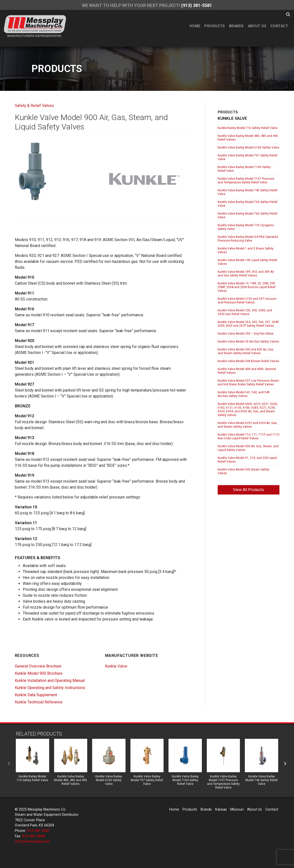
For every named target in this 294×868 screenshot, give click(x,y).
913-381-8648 (33, 836)
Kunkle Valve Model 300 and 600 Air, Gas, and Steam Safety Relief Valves (246, 351)
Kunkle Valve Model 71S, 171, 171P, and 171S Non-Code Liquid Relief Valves (248, 436)
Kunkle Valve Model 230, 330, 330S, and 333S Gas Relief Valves (245, 312)
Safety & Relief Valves (34, 106)
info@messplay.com (32, 841)
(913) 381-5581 (197, 5)
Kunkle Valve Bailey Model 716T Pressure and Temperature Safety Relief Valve (246, 181)
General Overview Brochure (38, 666)
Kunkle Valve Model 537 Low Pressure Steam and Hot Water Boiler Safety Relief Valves (248, 383)
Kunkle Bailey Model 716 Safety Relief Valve (248, 128)
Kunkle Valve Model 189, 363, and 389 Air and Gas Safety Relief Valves (246, 274)
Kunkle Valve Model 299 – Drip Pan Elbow (246, 334)
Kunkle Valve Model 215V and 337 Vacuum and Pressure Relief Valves (247, 301)
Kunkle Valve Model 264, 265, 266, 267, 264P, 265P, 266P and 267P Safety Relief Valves (248, 324)
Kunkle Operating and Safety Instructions (50, 688)
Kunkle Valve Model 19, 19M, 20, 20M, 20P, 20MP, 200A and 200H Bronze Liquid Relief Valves (247, 287)
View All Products (248, 490)
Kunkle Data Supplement (36, 695)
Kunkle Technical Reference (39, 702)
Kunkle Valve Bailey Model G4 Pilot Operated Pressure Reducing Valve (248, 239)
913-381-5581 (38, 831)
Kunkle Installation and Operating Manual (50, 681)
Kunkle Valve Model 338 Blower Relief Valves (248, 361)
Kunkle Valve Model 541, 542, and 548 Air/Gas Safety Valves (244, 394)
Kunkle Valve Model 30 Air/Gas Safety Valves (248, 342)
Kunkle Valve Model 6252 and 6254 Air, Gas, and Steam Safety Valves (248, 425)
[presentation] (9, 764)
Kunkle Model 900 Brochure (39, 673)
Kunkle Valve (116, 666)
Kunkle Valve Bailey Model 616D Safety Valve (248, 148)
